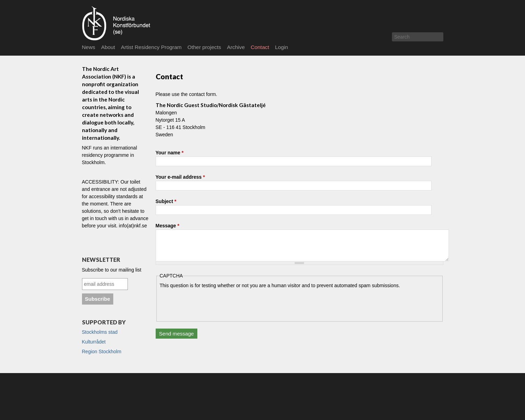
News (89, 47)
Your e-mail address (180, 177)
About (108, 47)
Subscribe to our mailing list (112, 270)
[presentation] (212, 303)
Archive (236, 47)
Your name (170, 153)
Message (168, 226)
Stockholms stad (100, 332)
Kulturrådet (94, 342)
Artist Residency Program (151, 47)
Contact (260, 47)
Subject (166, 201)
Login (281, 47)
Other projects (204, 47)
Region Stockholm (102, 352)
